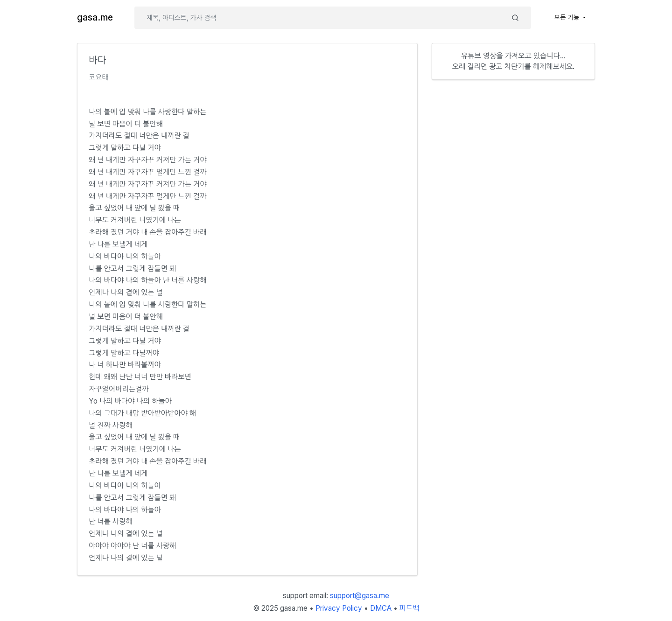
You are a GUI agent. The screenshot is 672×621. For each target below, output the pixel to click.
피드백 (409, 608)
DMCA (381, 608)
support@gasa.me (360, 596)
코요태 (99, 77)
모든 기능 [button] (568, 17)
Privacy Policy (339, 608)
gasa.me (95, 17)
